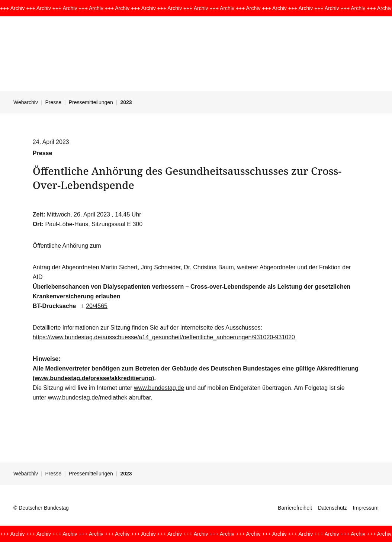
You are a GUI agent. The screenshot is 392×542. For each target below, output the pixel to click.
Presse (54, 102)
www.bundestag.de (159, 388)
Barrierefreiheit (295, 508)
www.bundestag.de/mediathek (88, 397)
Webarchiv (26, 102)
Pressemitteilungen (91, 102)
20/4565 (93, 306)
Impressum (366, 508)
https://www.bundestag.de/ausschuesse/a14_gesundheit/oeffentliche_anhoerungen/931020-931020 (164, 337)
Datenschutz (332, 508)
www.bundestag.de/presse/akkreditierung (93, 378)
